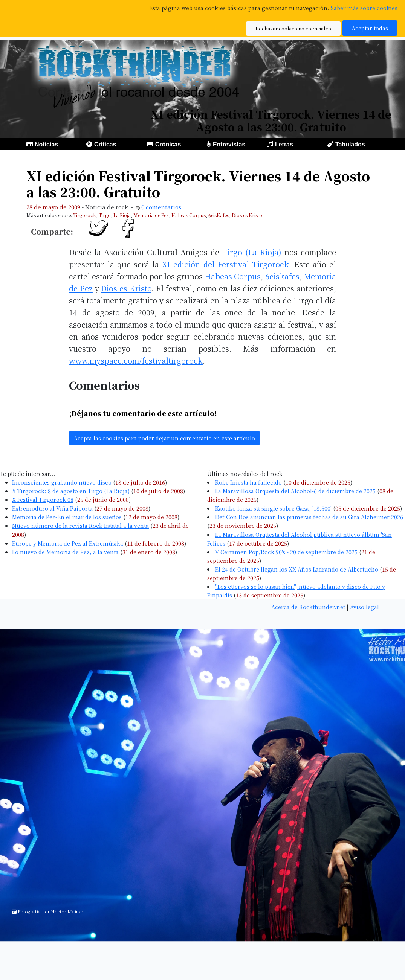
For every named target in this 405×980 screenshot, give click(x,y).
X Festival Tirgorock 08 (43, 499)
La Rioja (122, 215)
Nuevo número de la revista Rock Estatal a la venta (80, 525)
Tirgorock (85, 215)
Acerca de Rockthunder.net (308, 607)
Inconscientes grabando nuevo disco (62, 482)
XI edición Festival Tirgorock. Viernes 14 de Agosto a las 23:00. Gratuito (198, 184)
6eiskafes (282, 276)
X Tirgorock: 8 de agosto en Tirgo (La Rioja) (71, 491)
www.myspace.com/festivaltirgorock (136, 360)
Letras (284, 144)
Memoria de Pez (151, 215)
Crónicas (168, 144)
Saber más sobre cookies (364, 8)
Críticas (105, 144)
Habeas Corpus (189, 215)
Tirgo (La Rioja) (252, 252)
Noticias (46, 144)
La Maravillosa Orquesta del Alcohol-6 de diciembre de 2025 (295, 491)
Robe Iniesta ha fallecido (248, 482)
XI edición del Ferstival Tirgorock (225, 264)
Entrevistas (229, 144)
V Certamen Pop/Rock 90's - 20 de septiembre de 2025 (286, 552)
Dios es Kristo (247, 215)
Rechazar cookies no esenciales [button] (293, 28)
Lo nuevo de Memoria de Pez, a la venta (65, 552)
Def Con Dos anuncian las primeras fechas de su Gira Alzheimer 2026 (309, 517)
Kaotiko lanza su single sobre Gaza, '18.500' (273, 508)
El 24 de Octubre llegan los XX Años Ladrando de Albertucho (297, 569)
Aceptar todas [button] (370, 28)
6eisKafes (219, 215)
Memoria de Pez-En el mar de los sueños (67, 517)
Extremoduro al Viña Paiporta (52, 508)
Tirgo (105, 215)
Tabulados (350, 144)
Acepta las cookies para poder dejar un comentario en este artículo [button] (164, 438)
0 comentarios (161, 207)
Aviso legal (364, 607)
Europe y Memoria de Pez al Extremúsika (68, 543)
